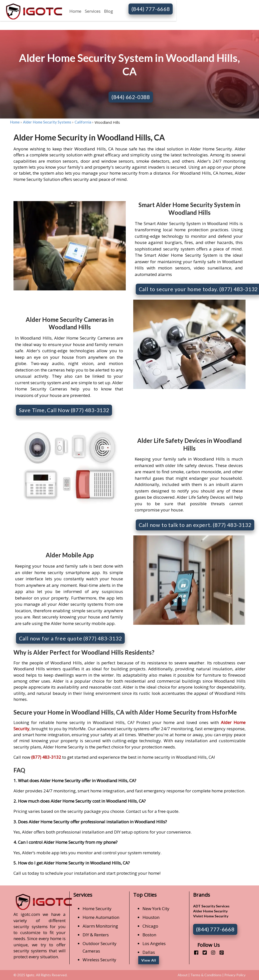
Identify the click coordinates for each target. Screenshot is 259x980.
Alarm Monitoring (100, 926)
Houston (151, 917)
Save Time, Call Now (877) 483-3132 (64, 410)
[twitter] (203, 952)
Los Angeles (154, 943)
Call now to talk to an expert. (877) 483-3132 (195, 525)
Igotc (30, 975)
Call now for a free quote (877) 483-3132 (70, 638)
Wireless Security (99, 960)
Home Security (97, 909)
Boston (149, 935)
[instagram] (211, 952)
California (83, 122)
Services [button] (93, 11)
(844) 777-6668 (151, 9)
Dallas (149, 952)
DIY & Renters (96, 935)
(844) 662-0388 (131, 97)
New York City (156, 909)
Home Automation (101, 917)
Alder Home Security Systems (47, 122)
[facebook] (194, 952)
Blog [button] (109, 11)
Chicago (150, 926)
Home (75, 11)
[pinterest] (220, 952)
